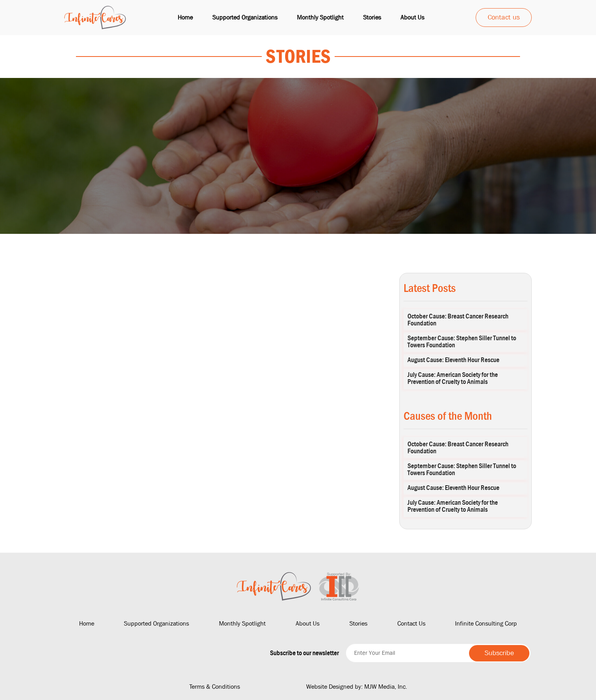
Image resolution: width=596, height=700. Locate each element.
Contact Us (411, 623)
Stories (372, 17)
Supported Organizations (245, 17)
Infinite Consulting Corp (486, 623)
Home (185, 17)
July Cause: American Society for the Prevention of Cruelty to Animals (453, 378)
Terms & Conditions (215, 687)
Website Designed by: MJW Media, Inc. (357, 687)
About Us (308, 623)
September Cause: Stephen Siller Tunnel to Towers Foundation (462, 342)
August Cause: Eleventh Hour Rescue (453, 360)
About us (412, 17)
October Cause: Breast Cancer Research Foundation (458, 320)
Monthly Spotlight (320, 17)
